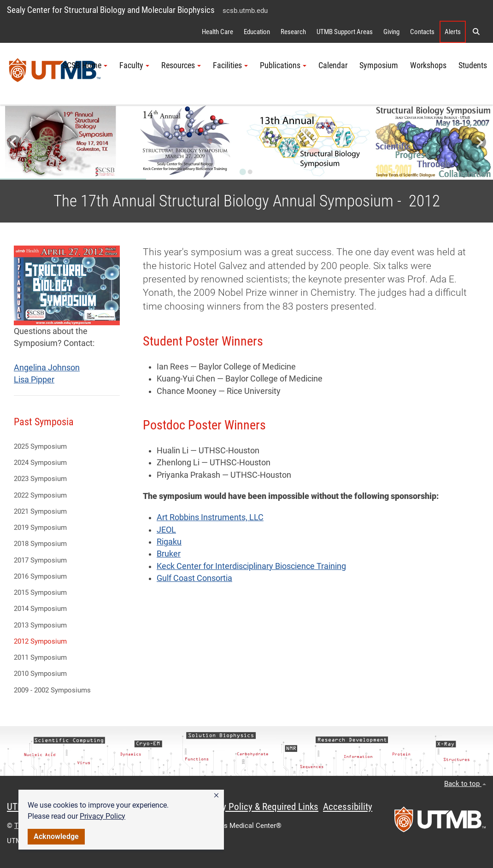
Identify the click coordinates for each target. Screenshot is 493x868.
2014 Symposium (40, 609)
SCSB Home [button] (85, 65)
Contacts (422, 32)
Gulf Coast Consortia (194, 578)
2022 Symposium (40, 495)
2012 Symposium (40, 641)
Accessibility (348, 807)
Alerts (453, 32)
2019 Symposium (40, 528)
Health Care (217, 32)
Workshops (428, 65)
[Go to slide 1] (243, 172)
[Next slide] (479, 142)
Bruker (169, 554)
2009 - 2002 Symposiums (52, 690)
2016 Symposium (40, 576)
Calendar (333, 65)
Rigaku (169, 542)
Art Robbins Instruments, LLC (210, 517)
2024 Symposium (40, 463)
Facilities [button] (230, 65)
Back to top (465, 784)
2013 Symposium (40, 625)
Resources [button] (181, 65)
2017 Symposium (40, 560)
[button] (216, 796)
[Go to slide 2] (250, 172)
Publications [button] (283, 65)
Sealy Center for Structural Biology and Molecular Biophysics (111, 10)
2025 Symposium (40, 446)
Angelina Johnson (47, 368)
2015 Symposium (40, 592)
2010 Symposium (40, 674)
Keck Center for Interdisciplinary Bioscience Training (251, 566)
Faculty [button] (134, 65)
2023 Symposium (40, 479)
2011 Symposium (40, 657)
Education (257, 32)
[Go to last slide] (14, 142)
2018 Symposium (40, 544)
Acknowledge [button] (56, 836)
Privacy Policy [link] (103, 816)
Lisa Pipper (34, 380)
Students (473, 65)
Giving (391, 32)
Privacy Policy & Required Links (258, 807)
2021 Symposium (40, 511)
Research (293, 32)
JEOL (166, 530)
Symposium (379, 65)
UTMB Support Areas (345, 32)
